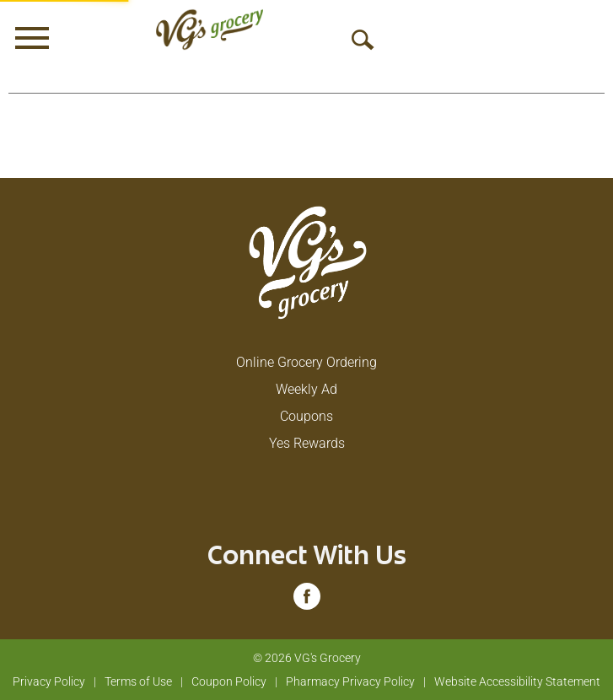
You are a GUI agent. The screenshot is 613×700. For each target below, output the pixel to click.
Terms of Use (138, 681)
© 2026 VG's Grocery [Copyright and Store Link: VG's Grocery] (307, 658)
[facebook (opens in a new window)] (307, 602)
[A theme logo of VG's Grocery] (210, 30)
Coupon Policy (229, 681)
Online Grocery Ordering (306, 362)
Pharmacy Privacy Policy (350, 681)
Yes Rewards (307, 443)
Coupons (306, 416)
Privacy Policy (49, 681)
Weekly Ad (306, 389)
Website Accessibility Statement (517, 681)
